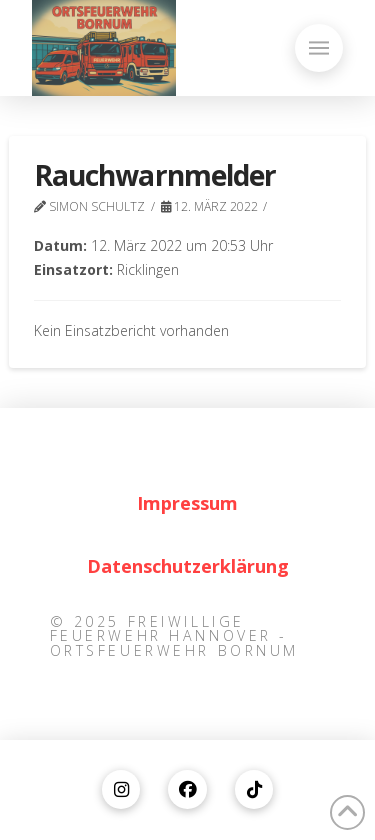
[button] (319, 48)
